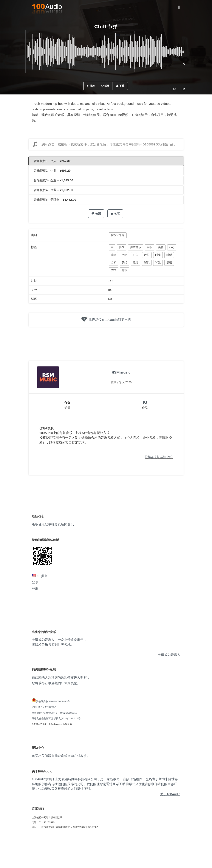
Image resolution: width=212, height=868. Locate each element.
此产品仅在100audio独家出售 (110, 320)
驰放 (122, 247)
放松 (147, 255)
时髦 (169, 255)
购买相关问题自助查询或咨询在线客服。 (61, 756)
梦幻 (124, 262)
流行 (136, 262)
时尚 (158, 255)
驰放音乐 (136, 247)
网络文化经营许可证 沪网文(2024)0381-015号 (56, 718)
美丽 (161, 247)
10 (145, 402)
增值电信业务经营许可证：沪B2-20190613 (55, 713)
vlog (172, 247)
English (39, 576)
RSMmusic (121, 372)
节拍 (113, 270)
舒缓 (169, 262)
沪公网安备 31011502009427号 (53, 701)
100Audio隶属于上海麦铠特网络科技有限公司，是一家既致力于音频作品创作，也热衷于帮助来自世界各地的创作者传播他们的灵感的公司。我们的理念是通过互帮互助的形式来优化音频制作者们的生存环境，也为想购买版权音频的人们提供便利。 (105, 784)
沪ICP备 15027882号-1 (44, 707)
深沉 (147, 262)
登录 (35, 582)
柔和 (113, 262)
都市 (124, 270)
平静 (124, 255)
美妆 (150, 247)
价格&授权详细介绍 (159, 457)
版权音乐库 (118, 235)
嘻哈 (113, 255)
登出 (35, 589)
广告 (136, 255)
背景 (158, 262)
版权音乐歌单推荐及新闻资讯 (53, 524)
